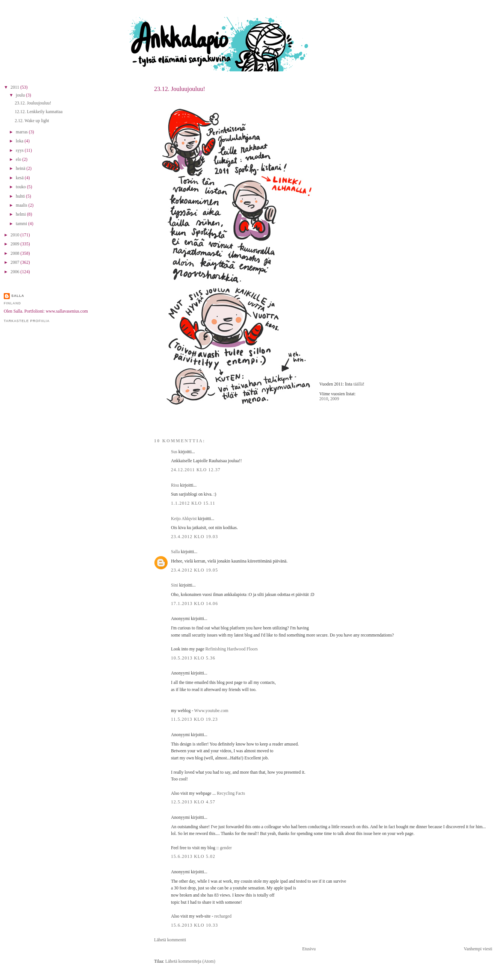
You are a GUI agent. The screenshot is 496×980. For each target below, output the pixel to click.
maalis (22, 205)
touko (21, 187)
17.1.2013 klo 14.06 (194, 604)
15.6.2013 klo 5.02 (193, 857)
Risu (175, 485)
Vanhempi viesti (478, 949)
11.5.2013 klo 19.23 (194, 719)
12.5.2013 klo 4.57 (193, 802)
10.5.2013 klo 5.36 (193, 658)
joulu (21, 95)
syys (20, 150)
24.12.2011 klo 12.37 (196, 470)
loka (20, 141)
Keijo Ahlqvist (184, 519)
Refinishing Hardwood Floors (232, 649)
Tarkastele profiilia (27, 321)
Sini (175, 585)
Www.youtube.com (211, 711)
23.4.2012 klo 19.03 (194, 537)
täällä (358, 384)
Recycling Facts (231, 793)
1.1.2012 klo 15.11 (193, 503)
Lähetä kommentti (170, 940)
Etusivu (309, 949)
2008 (15, 253)
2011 (15, 87)
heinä (21, 169)
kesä (20, 178)
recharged (223, 916)
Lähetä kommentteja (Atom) (190, 961)
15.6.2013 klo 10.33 (194, 925)
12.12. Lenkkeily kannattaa (39, 112)
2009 (335, 399)
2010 (324, 399)
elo (19, 160)
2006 (15, 272)
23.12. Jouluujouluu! (180, 89)
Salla (175, 552)
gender (226, 848)
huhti (21, 196)
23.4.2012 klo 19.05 (194, 570)
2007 (15, 262)
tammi (22, 224)
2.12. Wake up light (32, 121)
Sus (174, 452)
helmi (21, 214)
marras (22, 132)
